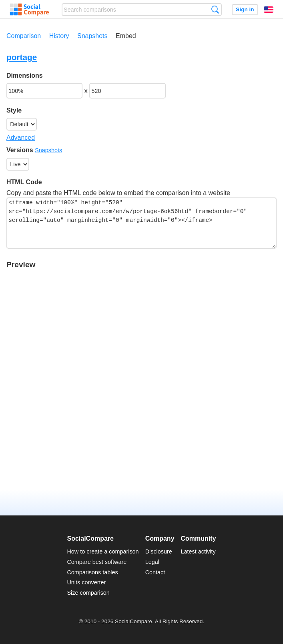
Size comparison (88, 593)
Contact (155, 572)
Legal (152, 562)
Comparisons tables (92, 572)
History (59, 36)
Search (215, 9)
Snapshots (92, 36)
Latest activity (198, 551)
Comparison (24, 36)
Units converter (86, 582)
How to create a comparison (103, 551)
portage (22, 57)
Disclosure (159, 551)
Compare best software (97, 562)
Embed (126, 36)
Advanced (21, 138)
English (269, 10)
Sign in (245, 9)
